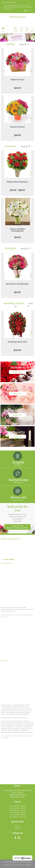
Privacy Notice (19, 865)
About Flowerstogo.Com (11, 539)
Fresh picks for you (18, 514)
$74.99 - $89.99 (17, 190)
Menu (3, 31)
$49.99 (18, 135)
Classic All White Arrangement (17, 230)
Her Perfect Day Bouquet (17, 284)
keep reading (9, 559)
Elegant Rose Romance (17, 182)
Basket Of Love (18, 80)
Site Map (29, 865)
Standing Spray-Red (18, 342)
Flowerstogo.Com (18, 17)
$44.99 (17, 88)
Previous (3, 71)
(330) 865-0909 (10, 2)
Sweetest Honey (17, 127)
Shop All (23, 44)
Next (32, 71)
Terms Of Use (8, 865)
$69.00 (18, 292)
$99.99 (18, 237)
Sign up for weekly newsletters (17, 527)
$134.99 (18, 350)
